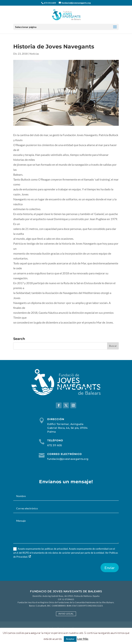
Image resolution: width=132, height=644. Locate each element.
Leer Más (83, 639)
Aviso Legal (66, 614)
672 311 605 (55, 445)
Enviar (110, 568)
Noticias (34, 54)
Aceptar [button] (70, 639)
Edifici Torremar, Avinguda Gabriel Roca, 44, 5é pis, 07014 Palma (67, 428)
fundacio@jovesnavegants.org (68, 459)
